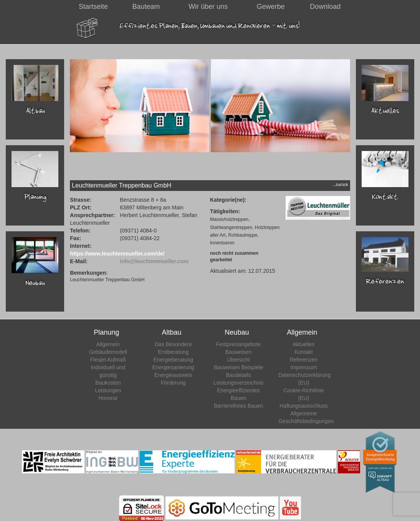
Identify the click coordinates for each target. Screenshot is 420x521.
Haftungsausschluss (303, 406)
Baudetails (238, 375)
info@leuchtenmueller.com (154, 261)
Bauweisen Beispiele (238, 367)
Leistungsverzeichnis (238, 383)
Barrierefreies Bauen (238, 406)
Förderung (173, 383)
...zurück (340, 184)
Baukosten (108, 383)
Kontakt (303, 352)
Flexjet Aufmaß (108, 360)
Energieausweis (173, 375)
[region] (210, 119)
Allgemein (108, 344)
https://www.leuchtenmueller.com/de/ (117, 254)
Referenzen (304, 360)
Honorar (108, 398)
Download (325, 7)
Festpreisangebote (238, 344)
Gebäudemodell (108, 352)
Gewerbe (270, 7)
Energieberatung (174, 360)
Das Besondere (173, 344)
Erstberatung (173, 352)
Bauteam (146, 7)
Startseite (93, 7)
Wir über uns (208, 7)
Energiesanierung (173, 367)
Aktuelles (304, 344)
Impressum (303, 367)
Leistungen (108, 390)
